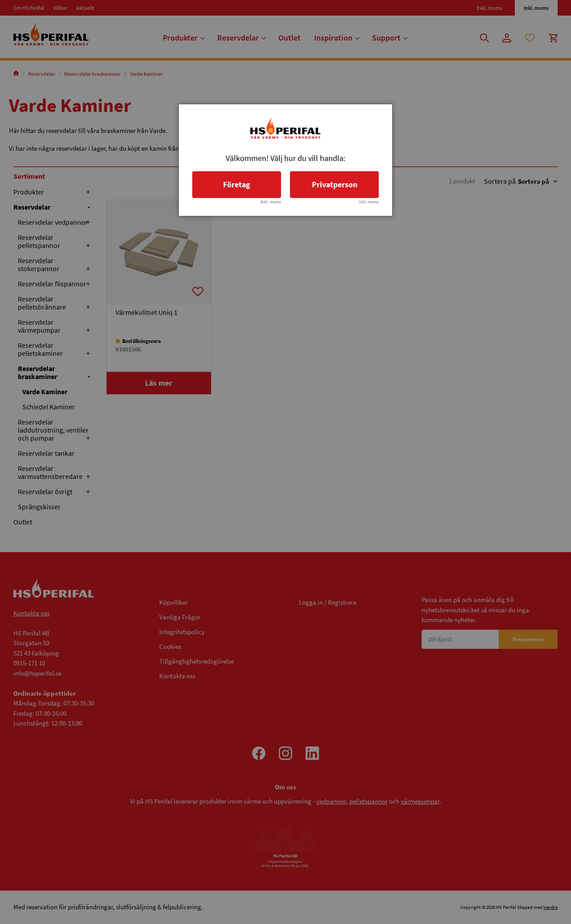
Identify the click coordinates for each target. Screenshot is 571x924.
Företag (237, 184)
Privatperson (335, 184)
